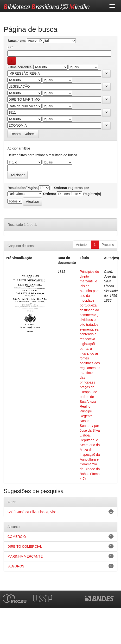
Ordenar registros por (72, 188)
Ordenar (50, 194)
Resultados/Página (22, 188)
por (10, 47)
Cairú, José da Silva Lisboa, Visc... (33, 512)
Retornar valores (23, 134)
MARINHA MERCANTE (25, 556)
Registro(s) (92, 194)
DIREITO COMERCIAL (25, 546)
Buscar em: (17, 41)
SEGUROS (16, 566)
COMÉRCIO (17, 537)
